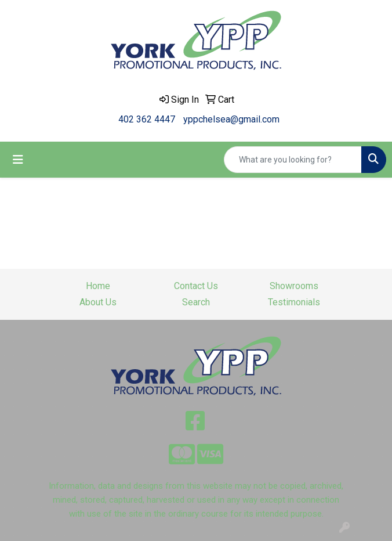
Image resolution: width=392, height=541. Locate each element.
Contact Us (196, 286)
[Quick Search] (293, 160)
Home (98, 286)
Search (196, 302)
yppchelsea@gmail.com (231, 119)
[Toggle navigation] (18, 160)
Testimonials (294, 302)
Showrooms (294, 286)
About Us (98, 302)
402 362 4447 (147, 119)
